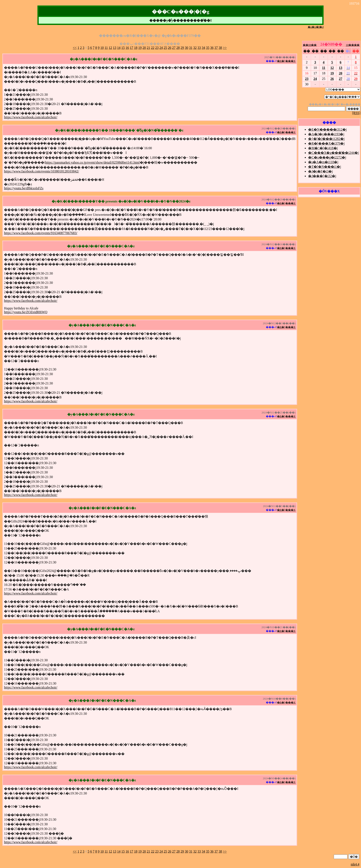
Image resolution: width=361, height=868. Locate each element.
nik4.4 (355, 864)
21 (148, 48)
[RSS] (356, 113)
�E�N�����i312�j (327, 129)
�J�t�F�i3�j (320, 171)
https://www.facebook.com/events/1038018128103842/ (41, 171)
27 (174, 48)
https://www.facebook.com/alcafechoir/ (31, 117)
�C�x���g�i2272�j (327, 157)
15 (123, 48)
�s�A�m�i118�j (323, 162)
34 (203, 48)
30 (187, 48)
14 (119, 48)
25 (165, 48)
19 (140, 48)
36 (212, 48)
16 (127, 48)
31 (191, 48)
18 (136, 48)
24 (161, 48)
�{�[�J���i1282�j (326, 139)
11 (106, 48)
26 (170, 48)
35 (208, 48)
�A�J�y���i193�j (326, 134)
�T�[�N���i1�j (325, 167)
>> (225, 48)
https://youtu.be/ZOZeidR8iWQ (26, 312)
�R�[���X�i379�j (326, 143)
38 (220, 48)
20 (144, 48)
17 (132, 48)
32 (195, 48)
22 (153, 48)
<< (75, 48)
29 (182, 48)
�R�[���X (286, 61)
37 (216, 48)
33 (199, 48)
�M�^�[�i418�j (323, 148)
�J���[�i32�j (322, 176)
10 (102, 48)
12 (110, 48)
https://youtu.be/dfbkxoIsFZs (24, 188)
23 (157, 48)
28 (178, 48)
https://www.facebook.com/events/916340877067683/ (41, 233)
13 (115, 48)
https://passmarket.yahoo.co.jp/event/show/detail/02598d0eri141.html (93, 162)
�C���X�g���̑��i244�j (333, 153)
